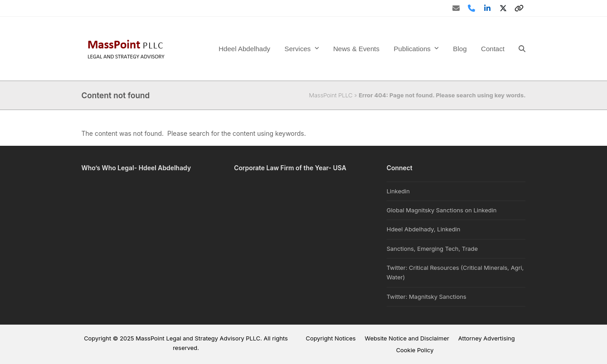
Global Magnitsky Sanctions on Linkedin (442, 210)
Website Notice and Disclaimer (407, 338)
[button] (522, 49)
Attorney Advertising (487, 338)
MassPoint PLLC (331, 95)
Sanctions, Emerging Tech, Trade (432, 249)
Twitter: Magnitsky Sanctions (427, 297)
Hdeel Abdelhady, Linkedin (424, 229)
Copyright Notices (330, 338)
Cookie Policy (415, 350)
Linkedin (398, 191)
